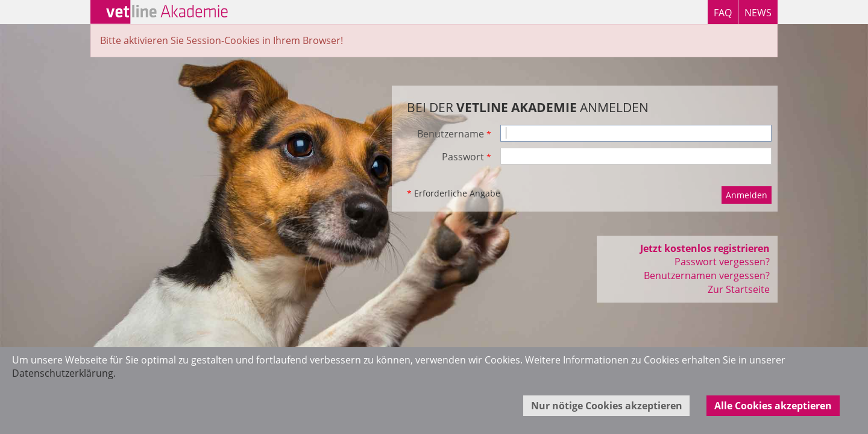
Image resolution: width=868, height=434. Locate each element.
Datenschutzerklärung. (64, 373)
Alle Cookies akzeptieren (773, 406)
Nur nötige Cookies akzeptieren (607, 406)
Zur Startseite (739, 289)
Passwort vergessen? (722, 262)
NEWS (758, 13)
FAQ (723, 13)
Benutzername (454, 134)
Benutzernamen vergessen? (707, 275)
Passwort (467, 157)
